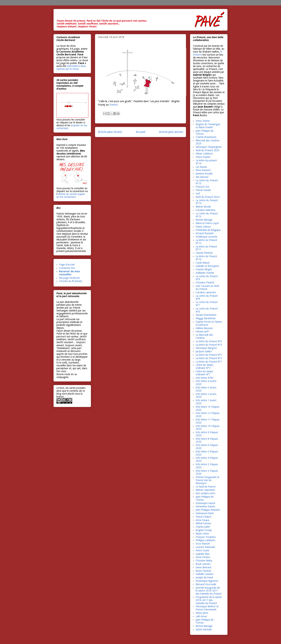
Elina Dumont (203, 170)
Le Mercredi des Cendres (204, 336)
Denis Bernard (203, 567)
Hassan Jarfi (202, 331)
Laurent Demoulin (205, 547)
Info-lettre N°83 (205, 378)
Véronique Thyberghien (209, 147)
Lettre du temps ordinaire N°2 (204, 366)
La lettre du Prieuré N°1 (209, 362)
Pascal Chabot (203, 517)
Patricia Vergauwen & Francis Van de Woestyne (207, 480)
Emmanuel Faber (205, 513)
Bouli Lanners (203, 564)
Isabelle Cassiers (205, 574)
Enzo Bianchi (203, 544)
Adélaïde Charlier (205, 273)
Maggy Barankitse (206, 318)
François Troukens (206, 537)
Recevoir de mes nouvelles (70, 273)
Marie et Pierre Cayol (207, 223)
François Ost (202, 187)
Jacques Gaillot (204, 351)
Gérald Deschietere (206, 315)
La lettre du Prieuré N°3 (209, 355)
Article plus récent (110, 132)
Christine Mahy (204, 561)
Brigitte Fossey (204, 530)
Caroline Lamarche (206, 292)
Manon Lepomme (205, 490)
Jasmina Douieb (204, 174)
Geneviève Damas (205, 506)
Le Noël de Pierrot (206, 487)
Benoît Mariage (204, 220)
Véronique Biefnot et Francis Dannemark (207, 608)
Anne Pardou (203, 557)
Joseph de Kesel (204, 577)
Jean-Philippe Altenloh (208, 510)
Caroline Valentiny (206, 210)
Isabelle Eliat (202, 554)
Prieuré (113, 105)
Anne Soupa (202, 520)
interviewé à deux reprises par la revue (71, 67)
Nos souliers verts (205, 493)
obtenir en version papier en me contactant (71, 195)
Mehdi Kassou (203, 523)
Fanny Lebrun (203, 227)
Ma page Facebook (69, 278)
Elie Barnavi (202, 177)
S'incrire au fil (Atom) (71, 281)
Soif (198, 194)
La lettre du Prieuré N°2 (209, 358)
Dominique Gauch (205, 503)
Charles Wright (204, 269)
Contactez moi (67, 268)
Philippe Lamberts (205, 540)
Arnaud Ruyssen (205, 233)
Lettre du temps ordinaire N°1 (204, 373)
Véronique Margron (206, 348)
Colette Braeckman (206, 137)
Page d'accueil (67, 265)
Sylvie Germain (204, 629)
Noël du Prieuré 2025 (208, 150)
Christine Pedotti (205, 283)
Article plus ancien (171, 132)
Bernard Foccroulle (206, 584)
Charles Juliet (203, 527)
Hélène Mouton (204, 328)
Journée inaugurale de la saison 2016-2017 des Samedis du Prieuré (209, 591)
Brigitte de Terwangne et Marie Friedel (208, 126)
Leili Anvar (201, 616)
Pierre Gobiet (203, 157)
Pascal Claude (203, 190)
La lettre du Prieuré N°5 (209, 341)
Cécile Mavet (203, 263)
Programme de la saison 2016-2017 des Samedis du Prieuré (209, 600)
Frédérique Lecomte (206, 237)
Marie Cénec (202, 534)
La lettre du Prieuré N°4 (209, 345)
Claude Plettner (204, 253)
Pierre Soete (202, 550)
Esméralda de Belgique (208, 230)
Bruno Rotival (203, 571)
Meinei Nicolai (203, 207)
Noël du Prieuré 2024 (208, 197)
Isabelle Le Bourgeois (207, 266)
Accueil (140, 132)
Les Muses (201, 167)
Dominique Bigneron (207, 581)
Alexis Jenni (202, 613)
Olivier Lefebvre (204, 154)
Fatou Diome (203, 121)
